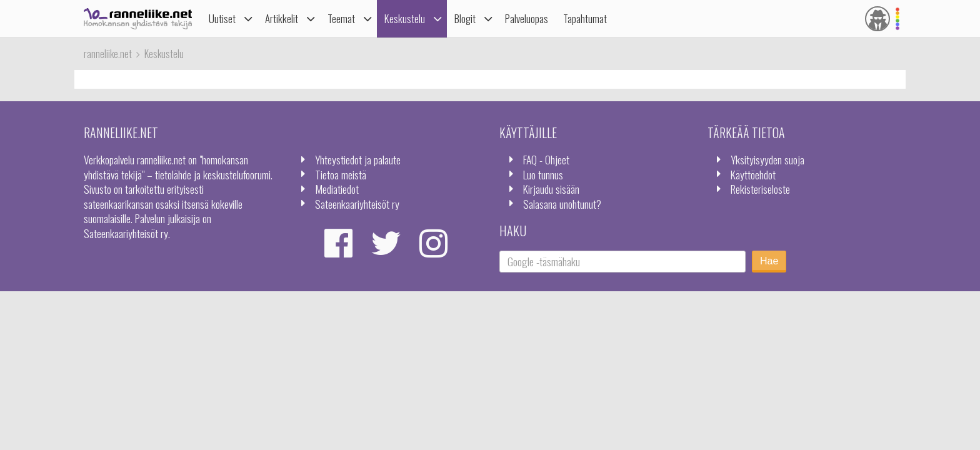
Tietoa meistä (341, 174)
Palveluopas (527, 18)
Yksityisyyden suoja (767, 159)
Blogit (465, 18)
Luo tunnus (543, 174)
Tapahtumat (585, 18)
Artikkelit (282, 18)
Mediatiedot (337, 189)
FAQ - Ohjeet (546, 159)
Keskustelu (405, 18)
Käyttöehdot (753, 174)
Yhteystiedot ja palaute (358, 159)
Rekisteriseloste (760, 189)
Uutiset (222, 18)
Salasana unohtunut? (562, 204)
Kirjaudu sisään (551, 189)
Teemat (341, 18)
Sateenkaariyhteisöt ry (357, 204)
